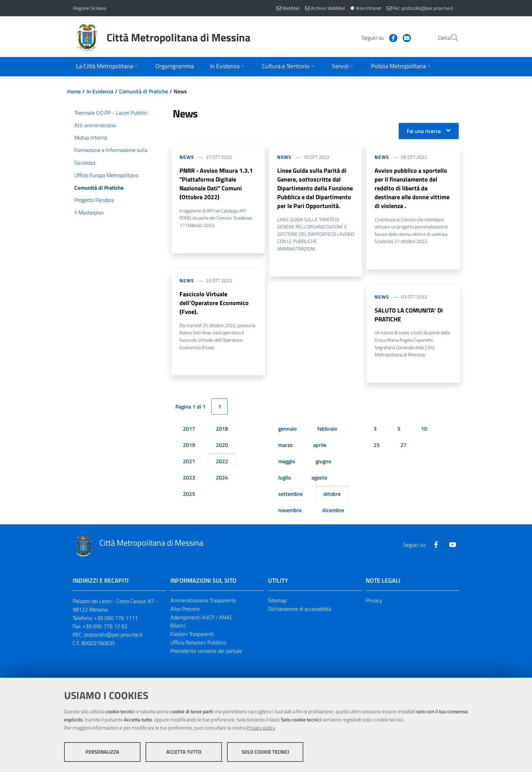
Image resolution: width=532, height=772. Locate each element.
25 (377, 445)
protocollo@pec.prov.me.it (113, 635)
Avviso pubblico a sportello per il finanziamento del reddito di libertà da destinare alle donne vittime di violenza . (412, 188)
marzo (285, 445)
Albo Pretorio (185, 609)
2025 (189, 494)
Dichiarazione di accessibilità (300, 609)
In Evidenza (100, 91)
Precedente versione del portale (206, 651)
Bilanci (178, 626)
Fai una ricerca (424, 131)
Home (74, 91)
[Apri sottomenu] (108, 67)
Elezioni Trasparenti (192, 634)
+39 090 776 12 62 (105, 626)
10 (424, 429)
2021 (189, 462)
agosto (319, 478)
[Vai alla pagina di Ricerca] (451, 38)
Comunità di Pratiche (144, 91)
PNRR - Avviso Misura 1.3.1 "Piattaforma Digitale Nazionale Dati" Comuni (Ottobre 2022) (216, 184)
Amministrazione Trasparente (203, 601)
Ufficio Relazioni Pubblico (198, 643)
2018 (222, 429)
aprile (320, 445)
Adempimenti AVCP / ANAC (202, 617)
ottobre (332, 494)
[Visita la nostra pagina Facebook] (377, 37)
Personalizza (102, 752)
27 (403, 445)
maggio (287, 462)
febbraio (327, 429)
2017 (189, 429)
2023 (189, 478)
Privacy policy (261, 728)
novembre (290, 510)
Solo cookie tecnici (265, 752)
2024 (222, 478)
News (187, 157)
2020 (222, 445)
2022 (222, 462)
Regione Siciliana (90, 8)
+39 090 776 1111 (116, 618)
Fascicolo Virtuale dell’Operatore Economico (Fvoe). (214, 303)
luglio (284, 478)
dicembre (333, 510)
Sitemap (277, 601)
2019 (189, 445)
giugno (323, 462)
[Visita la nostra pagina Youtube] (391, 37)
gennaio (287, 429)
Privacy (374, 601)
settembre (290, 494)
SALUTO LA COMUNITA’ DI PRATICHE (409, 315)
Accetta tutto (184, 752)
